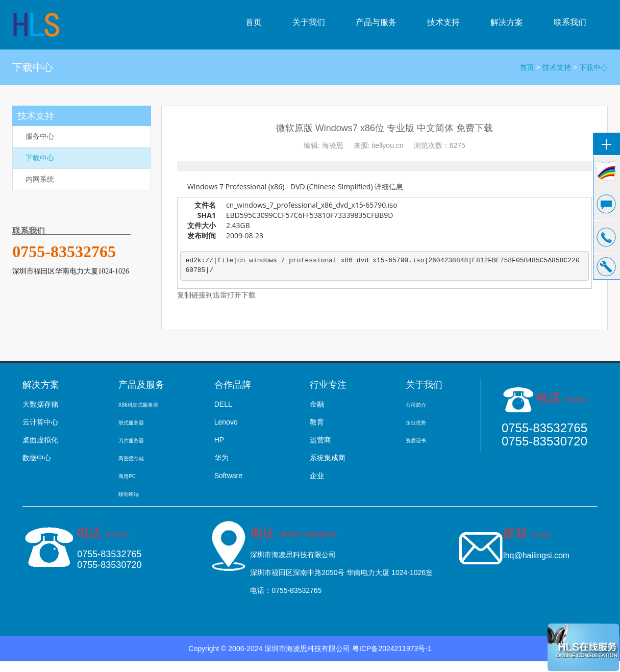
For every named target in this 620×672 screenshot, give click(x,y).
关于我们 (309, 22)
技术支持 (443, 22)
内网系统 (40, 179)
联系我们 (570, 22)
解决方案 (507, 22)
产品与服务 (376, 22)
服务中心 (40, 136)
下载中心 (593, 67)
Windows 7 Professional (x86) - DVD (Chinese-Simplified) (280, 186)
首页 (254, 22)
